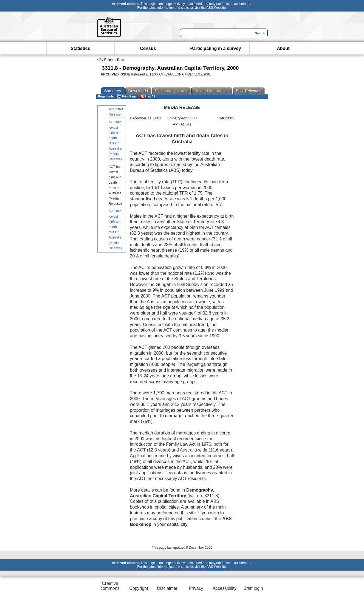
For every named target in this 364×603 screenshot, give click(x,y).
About (283, 48)
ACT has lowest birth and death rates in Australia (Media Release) (115, 141)
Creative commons (110, 586)
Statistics (80, 48)
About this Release (116, 112)
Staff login (253, 588)
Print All (148, 96)
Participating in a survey (215, 48)
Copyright (139, 588)
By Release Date (112, 60)
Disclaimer (167, 588)
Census (148, 48)
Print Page (127, 96)
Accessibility (225, 588)
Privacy (196, 588)
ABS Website (216, 8)
